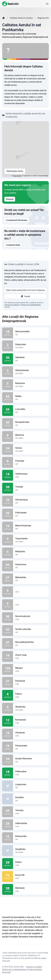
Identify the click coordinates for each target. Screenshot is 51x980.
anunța (25, 100)
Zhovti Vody (31, 655)
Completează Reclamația (17, 220)
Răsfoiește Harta (15, 171)
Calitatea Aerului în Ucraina (21, 18)
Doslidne (31, 797)
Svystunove (31, 564)
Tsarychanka (31, 539)
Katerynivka (31, 836)
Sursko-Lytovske (31, 629)
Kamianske (31, 720)
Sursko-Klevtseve (31, 759)
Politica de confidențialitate (31, 305)
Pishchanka (31, 513)
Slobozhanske (31, 370)
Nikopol (31, 668)
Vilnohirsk (31, 733)
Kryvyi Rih (31, 875)
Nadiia (31, 396)
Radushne (31, 383)
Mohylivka (31, 552)
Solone (31, 448)
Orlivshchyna (31, 500)
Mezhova (31, 435)
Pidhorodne (31, 772)
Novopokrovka (31, 422)
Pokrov (31, 694)
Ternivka (31, 810)
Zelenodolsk (31, 823)
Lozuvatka (31, 409)
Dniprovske (31, 344)
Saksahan (31, 357)
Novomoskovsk (31, 616)
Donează (10, 199)
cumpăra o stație (27, 97)
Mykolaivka (31, 577)
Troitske (31, 487)
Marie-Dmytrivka (31, 526)
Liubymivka (31, 785)
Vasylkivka (31, 849)
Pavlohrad (31, 681)
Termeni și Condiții (34, 967)
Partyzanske (31, 746)
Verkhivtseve (31, 474)
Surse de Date (17, 176)
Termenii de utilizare (12, 305)
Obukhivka (31, 707)
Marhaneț (31, 888)
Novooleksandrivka (31, 642)
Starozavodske (31, 332)
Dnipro (31, 862)
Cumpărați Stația (13, 245)
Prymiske (31, 461)
